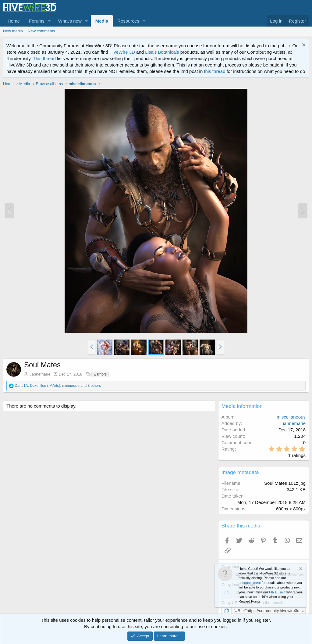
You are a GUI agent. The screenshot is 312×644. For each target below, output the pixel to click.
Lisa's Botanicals (162, 52)
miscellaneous (291, 417)
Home (14, 21)
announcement (250, 583)
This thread (44, 58)
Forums (37, 21)
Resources (128, 21)
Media (102, 21)
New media (13, 31)
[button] (49, 21)
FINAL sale (277, 592)
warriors (100, 374)
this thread (214, 71)
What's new (70, 21)
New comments (41, 31)
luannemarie (40, 374)
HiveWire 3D (122, 52)
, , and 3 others (58, 386)
